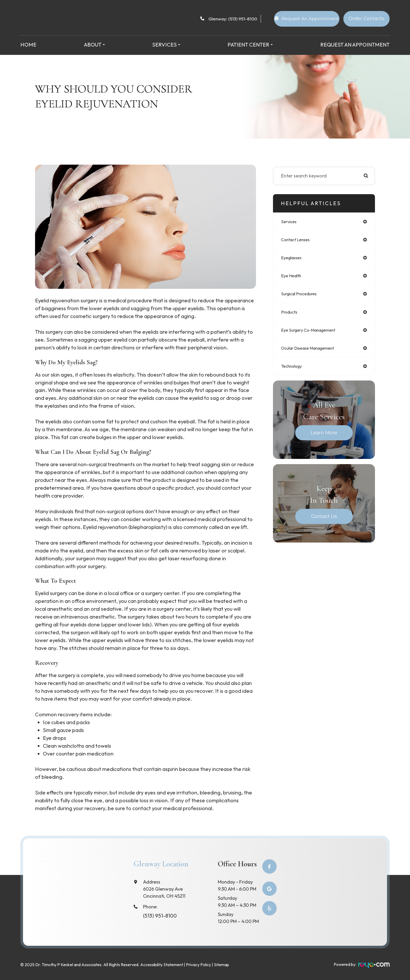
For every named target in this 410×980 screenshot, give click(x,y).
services (290, 222)
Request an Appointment (355, 45)
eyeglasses (293, 259)
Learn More (324, 437)
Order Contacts (366, 19)
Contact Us (324, 521)
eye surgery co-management (312, 333)
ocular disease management (312, 352)
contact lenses (298, 240)
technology (294, 370)
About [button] (94, 45)
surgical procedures (302, 296)
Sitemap (221, 964)
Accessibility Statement (162, 964)
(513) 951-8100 (243, 19)
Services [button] (166, 45)
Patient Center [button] (250, 45)
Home (28, 45)
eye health (292, 277)
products (291, 315)
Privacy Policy (198, 964)
